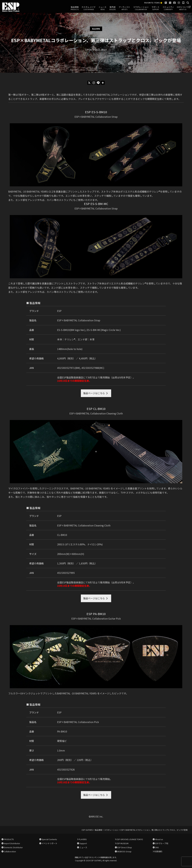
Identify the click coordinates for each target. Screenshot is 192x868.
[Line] (98, 83)
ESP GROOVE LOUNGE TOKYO (130, 839)
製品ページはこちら (94, 393)
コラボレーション (141, 8)
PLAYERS (83, 839)
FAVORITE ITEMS (153, 3)
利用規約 (158, 851)
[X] (89, 83)
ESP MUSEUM (122, 843)
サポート (156, 8)
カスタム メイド (89, 8)
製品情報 (75, 8)
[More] (103, 83)
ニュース (103, 8)
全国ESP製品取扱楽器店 (70, 377)
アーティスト (124, 8)
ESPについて (183, 8)
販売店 (112, 8)
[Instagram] (94, 83)
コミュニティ (168, 8)
